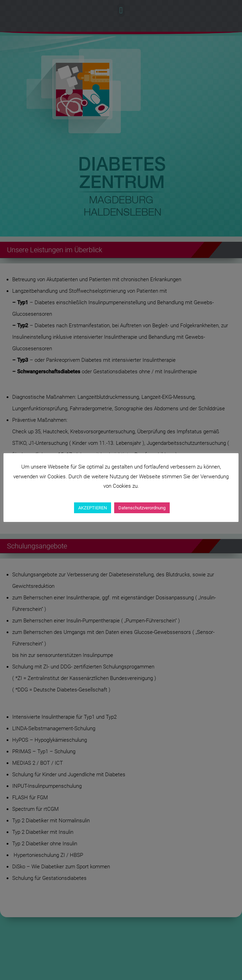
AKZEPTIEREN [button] (93, 508)
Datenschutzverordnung (142, 508)
